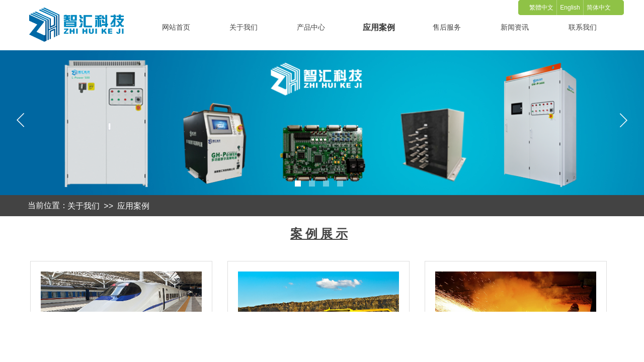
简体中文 (599, 8)
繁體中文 (541, 8)
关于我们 (84, 206)
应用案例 (133, 206)
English (570, 8)
